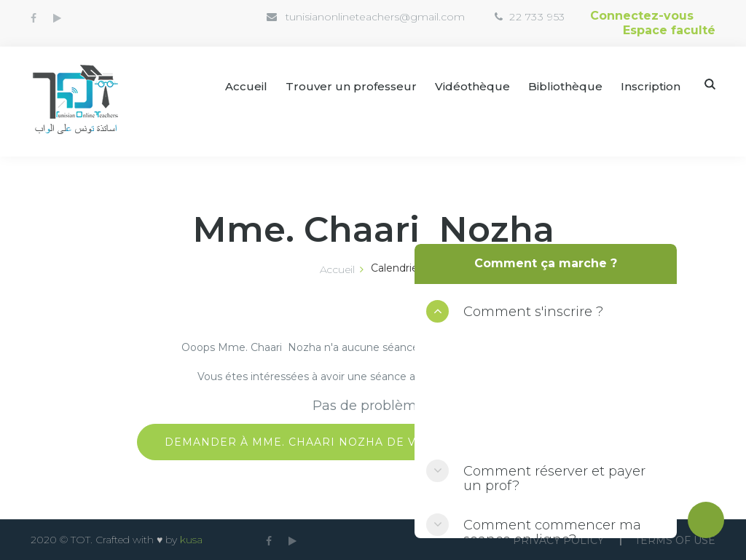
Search (710, 84)
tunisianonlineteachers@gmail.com (375, 17)
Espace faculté (669, 30)
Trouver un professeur (351, 86)
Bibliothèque (565, 86)
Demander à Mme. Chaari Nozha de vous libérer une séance (373, 442)
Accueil (246, 86)
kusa (191, 540)
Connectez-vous (642, 16)
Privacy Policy (558, 540)
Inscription (651, 86)
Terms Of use (675, 540)
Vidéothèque (472, 86)
